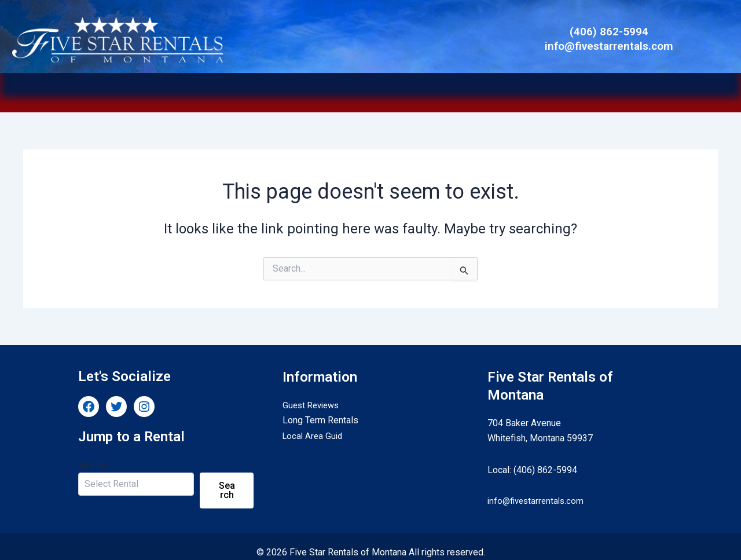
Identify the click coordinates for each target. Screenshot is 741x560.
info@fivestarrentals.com (538, 489)
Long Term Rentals (290, 87)
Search (92, 453)
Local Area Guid (314, 424)
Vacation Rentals (210, 87)
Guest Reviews (313, 394)
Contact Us (577, 87)
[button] (376, 87)
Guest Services (514, 87)
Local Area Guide (376, 87)
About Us (450, 87)
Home (154, 87)
